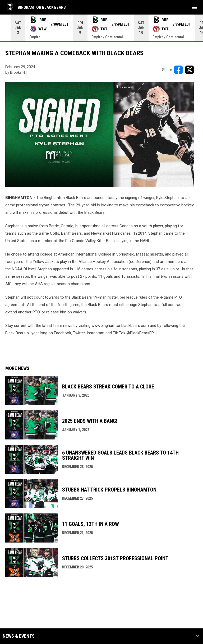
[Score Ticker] (101, 28)
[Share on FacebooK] (178, 70)
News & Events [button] (19, 636)
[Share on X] (190, 70)
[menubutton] (195, 7)
